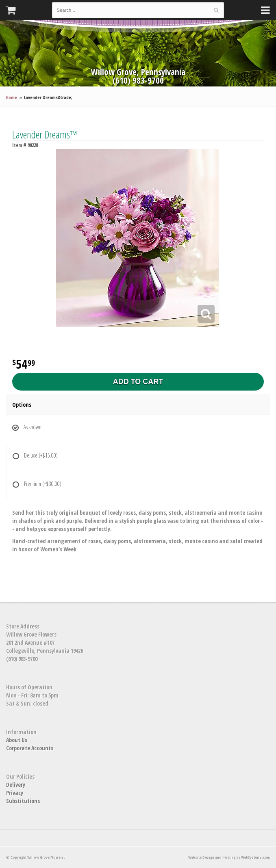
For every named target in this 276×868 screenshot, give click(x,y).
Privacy (15, 793)
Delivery (16, 785)
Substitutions (23, 801)
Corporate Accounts (30, 748)
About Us (17, 740)
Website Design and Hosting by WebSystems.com (229, 857)
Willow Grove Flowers (138, 43)
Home (12, 97)
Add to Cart (138, 382)
